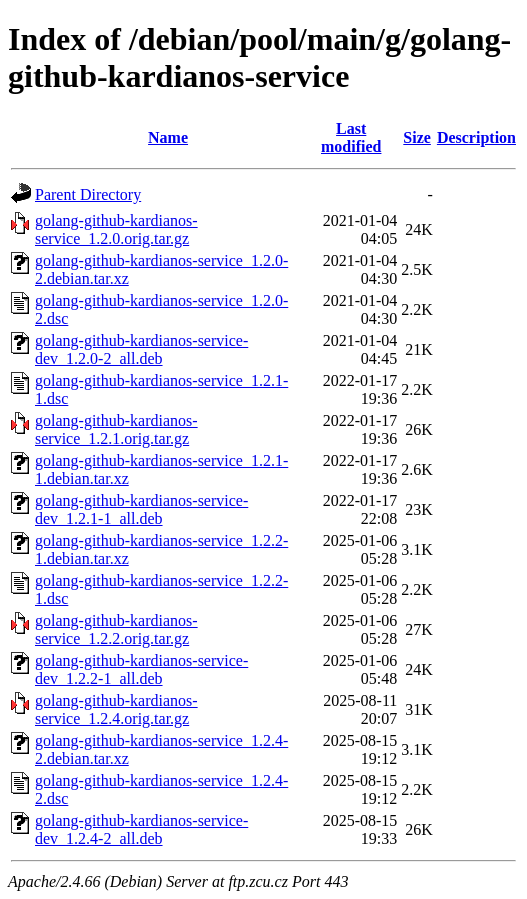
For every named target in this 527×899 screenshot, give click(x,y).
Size (417, 137)
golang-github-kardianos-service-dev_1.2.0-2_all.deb (141, 349)
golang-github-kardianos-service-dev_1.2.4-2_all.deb (141, 829)
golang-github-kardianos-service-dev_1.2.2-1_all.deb (141, 669)
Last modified (351, 137)
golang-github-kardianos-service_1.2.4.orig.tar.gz (116, 709)
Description (476, 137)
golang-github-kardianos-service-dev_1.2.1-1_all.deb (141, 509)
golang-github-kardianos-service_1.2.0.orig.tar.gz (116, 229)
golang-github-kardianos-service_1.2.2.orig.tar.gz (116, 629)
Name (168, 137)
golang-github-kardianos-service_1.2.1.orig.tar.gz (116, 429)
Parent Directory (88, 194)
